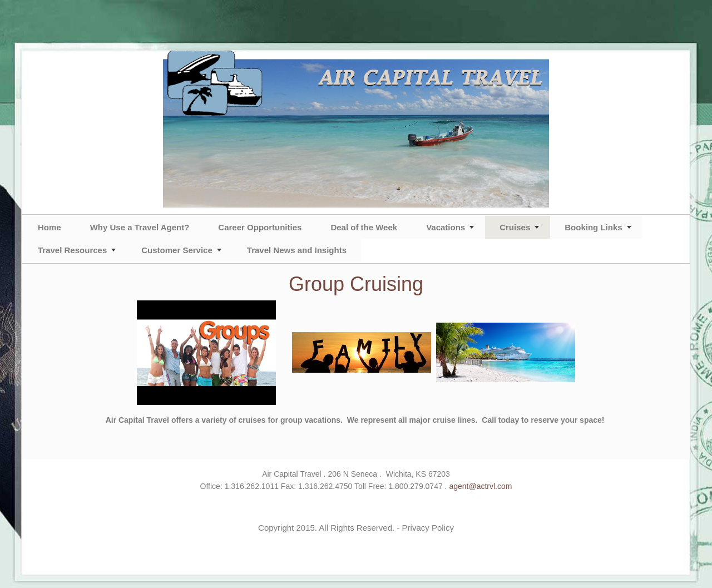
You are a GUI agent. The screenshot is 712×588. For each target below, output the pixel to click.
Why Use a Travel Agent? (140, 227)
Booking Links (593, 227)
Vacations (446, 227)
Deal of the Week (364, 227)
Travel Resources (72, 250)
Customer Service (177, 250)
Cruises (515, 227)
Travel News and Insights (297, 250)
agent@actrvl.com (480, 486)
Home (50, 227)
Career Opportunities (260, 227)
